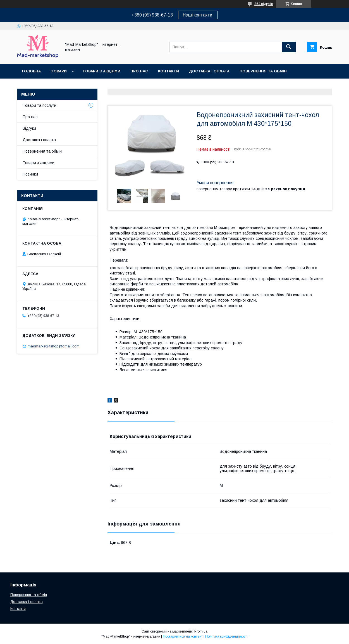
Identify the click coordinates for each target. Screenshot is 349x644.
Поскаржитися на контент (183, 636)
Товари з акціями (101, 71)
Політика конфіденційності (226, 636)
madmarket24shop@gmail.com (54, 346)
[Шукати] (289, 47)
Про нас (139, 71)
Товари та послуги (40, 105)
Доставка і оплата (209, 71)
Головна (31, 71)
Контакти (168, 71)
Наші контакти (198, 15)
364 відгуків (264, 4)
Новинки (30, 174)
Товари (59, 71)
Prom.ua (201, 631)
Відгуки (29, 128)
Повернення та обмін (263, 71)
